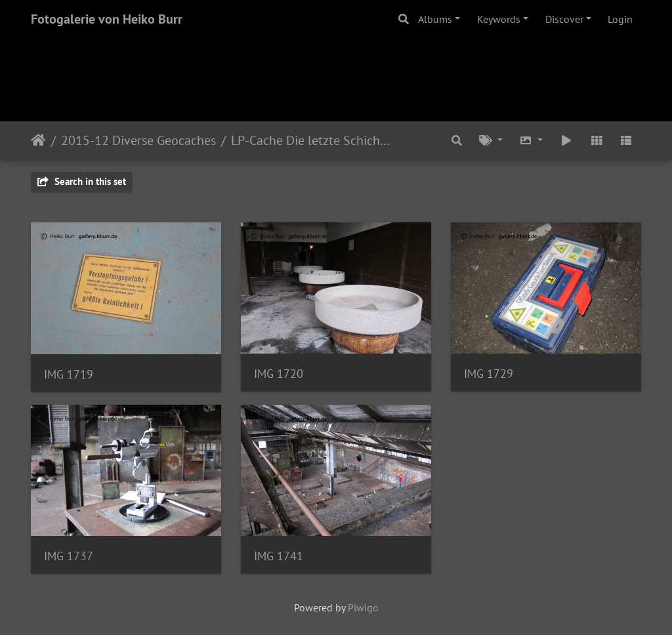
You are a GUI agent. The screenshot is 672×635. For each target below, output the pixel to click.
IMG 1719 (69, 374)
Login (620, 19)
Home (38, 140)
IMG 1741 (279, 556)
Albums (435, 19)
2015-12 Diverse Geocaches (138, 140)
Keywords (499, 19)
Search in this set (82, 181)
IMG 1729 (489, 374)
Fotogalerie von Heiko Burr (107, 19)
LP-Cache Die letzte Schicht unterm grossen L (312, 140)
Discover (564, 19)
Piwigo (363, 607)
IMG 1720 (279, 374)
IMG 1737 (69, 556)
